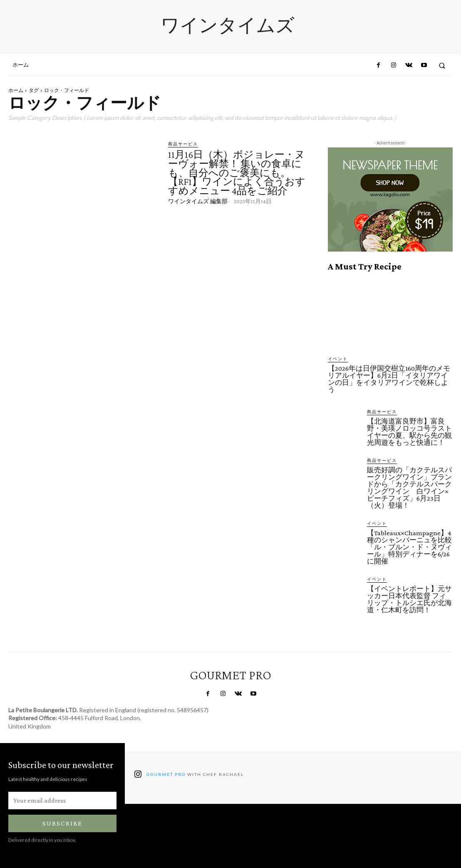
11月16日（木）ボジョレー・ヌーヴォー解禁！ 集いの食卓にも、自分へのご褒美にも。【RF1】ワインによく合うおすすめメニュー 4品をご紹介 (237, 172)
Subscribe (62, 823)
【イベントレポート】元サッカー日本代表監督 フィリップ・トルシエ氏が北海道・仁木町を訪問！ (409, 599)
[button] (442, 65)
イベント (338, 359)
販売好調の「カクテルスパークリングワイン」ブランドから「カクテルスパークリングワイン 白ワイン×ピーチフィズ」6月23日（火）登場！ (409, 488)
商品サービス (183, 144)
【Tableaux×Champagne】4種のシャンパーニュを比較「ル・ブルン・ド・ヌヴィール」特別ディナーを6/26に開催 (409, 547)
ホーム (16, 90)
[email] (62, 801)
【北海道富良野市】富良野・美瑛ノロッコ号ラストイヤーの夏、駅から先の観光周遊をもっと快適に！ (409, 432)
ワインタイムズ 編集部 (198, 201)
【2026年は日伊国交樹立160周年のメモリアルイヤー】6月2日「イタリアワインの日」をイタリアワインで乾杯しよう (389, 379)
